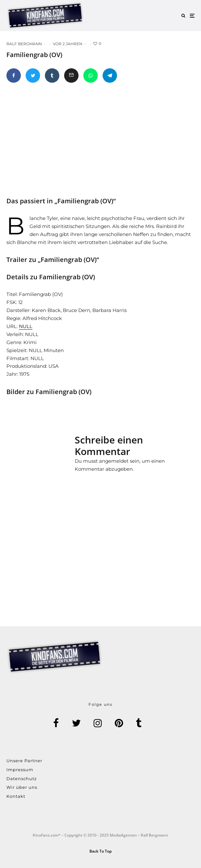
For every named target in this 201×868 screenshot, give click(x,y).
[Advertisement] (54, 460)
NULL (26, 326)
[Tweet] (33, 76)
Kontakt (16, 796)
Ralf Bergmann (24, 44)
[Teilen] (14, 76)
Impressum (20, 770)
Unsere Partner (24, 761)
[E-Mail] (71, 76)
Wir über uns (22, 787)
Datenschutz (22, 779)
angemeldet (114, 461)
